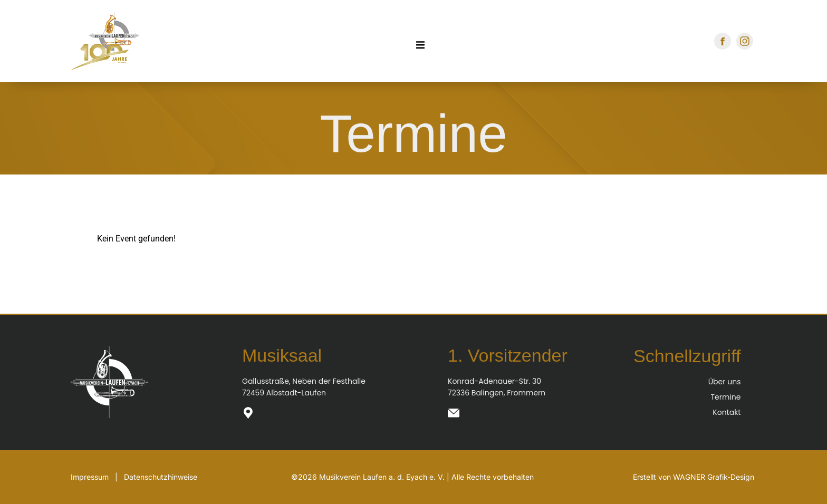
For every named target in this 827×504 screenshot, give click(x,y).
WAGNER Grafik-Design (714, 477)
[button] (23, 481)
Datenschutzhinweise (161, 477)
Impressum (90, 477)
